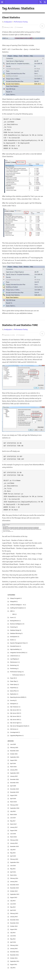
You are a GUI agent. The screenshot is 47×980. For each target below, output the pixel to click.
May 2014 (13, 869)
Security (12, 700)
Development (14, 637)
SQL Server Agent (15, 723)
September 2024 (15, 757)
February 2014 (14, 878)
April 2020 (13, 786)
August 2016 (14, 831)
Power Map (13, 681)
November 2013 (14, 888)
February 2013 (14, 913)
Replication (13, 694)
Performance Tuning (21, 22)
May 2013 (13, 907)
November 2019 (14, 792)
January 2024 (14, 770)
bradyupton (8, 22)
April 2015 (13, 856)
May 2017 (13, 821)
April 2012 (13, 942)
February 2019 (14, 805)
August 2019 (14, 795)
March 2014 (13, 875)
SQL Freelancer (14, 707)
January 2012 (14, 949)
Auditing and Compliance (17, 608)
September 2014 (15, 862)
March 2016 (13, 837)
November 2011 (14, 955)
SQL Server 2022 (15, 716)
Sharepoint (13, 704)
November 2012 (14, 923)
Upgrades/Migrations (16, 736)
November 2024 (14, 751)
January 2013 (14, 917)
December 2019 (14, 789)
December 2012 (14, 920)
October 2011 (14, 958)
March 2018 (13, 815)
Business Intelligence (16, 624)
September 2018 (15, 808)
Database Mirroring (15, 633)
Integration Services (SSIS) (17, 653)
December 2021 (14, 783)
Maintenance (14, 662)
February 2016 (14, 840)
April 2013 (13, 910)
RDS (14, 614)
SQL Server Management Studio (19, 726)
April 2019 (13, 799)
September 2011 (15, 961)
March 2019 (13, 802)
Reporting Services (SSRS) (17, 697)
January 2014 (14, 882)
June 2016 (13, 834)
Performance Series (18, 675)
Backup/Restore (15, 621)
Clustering (13, 627)
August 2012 (14, 929)
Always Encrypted (15, 598)
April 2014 (13, 872)
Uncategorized (14, 732)
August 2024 (14, 760)
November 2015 (14, 846)
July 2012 (13, 933)
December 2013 (14, 885)
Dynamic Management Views (18, 643)
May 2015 (13, 853)
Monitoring (13, 665)
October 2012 (14, 926)
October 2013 (14, 891)
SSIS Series (13, 729)
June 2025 (13, 744)
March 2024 (13, 767)
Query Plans (14, 691)
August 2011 (14, 965)
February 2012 (14, 945)
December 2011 (14, 952)
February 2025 (14, 748)
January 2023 (14, 776)
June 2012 (13, 936)
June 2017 (13, 818)
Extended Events (15, 646)
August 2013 (14, 898)
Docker (12, 640)
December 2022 (14, 779)
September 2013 (15, 894)
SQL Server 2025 (15, 720)
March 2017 (13, 824)
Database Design (15, 630)
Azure (12, 618)
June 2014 (13, 866)
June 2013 (13, 904)
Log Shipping (14, 659)
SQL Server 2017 (15, 710)
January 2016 (14, 843)
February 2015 (14, 859)
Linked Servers (14, 656)
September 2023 (15, 773)
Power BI (13, 678)
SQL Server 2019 (15, 713)
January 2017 (14, 827)
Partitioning (13, 669)
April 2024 (13, 764)
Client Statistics (11, 17)
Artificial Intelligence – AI (17, 605)
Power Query (14, 685)
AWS (11, 611)
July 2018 (13, 811)
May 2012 (13, 939)
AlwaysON (13, 602)
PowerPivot (13, 688)
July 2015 (13, 850)
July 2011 (13, 968)
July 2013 (13, 901)
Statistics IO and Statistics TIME (20, 325)
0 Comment (19, 27)
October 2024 (14, 754)
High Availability (15, 649)
